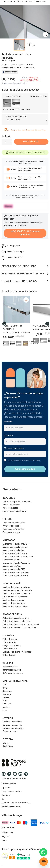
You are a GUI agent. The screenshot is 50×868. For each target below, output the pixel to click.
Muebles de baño (12, 584)
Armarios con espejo (12, 526)
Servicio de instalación (12, 807)
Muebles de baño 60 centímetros (17, 594)
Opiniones (6, 788)
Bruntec (6, 688)
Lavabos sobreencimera (13, 728)
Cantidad (6, 136)
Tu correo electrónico (14, 448)
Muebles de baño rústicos (14, 600)
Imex (5, 710)
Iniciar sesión (7, 833)
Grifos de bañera (10, 639)
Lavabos (8, 718)
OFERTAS (8, 739)
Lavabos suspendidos (12, 722)
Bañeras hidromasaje (12, 670)
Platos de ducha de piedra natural (17, 621)
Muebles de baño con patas (15, 607)
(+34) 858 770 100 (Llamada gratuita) (25, 233)
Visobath (7, 694)
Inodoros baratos (10, 508)
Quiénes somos (9, 784)
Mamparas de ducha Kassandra (16, 563)
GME (5, 685)
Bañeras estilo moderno (13, 673)
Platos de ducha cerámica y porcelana (19, 628)
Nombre (8, 422)
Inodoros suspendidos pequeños (17, 502)
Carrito (5, 840)
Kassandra (7, 691)
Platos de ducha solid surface (16, 618)
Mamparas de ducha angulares (16, 544)
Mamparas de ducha (12, 560)
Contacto (6, 795)
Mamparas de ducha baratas (15, 554)
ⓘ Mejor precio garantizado (14, 83)
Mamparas (9, 540)
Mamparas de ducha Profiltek (15, 576)
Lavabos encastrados (12, 725)
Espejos (7, 519)
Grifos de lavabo (10, 643)
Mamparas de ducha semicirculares (18, 557)
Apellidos (9, 436)
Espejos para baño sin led (14, 523)
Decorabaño (8, 1)
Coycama (7, 704)
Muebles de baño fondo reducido (17, 591)
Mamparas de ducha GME (14, 569)
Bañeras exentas (10, 667)
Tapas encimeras (10, 731)
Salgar (5, 701)
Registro (5, 837)
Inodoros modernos (11, 505)
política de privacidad (32, 460)
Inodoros (9, 498)
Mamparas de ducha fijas (14, 550)
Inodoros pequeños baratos (15, 511)
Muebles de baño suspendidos (16, 587)
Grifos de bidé (9, 655)
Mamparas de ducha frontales (16, 573)
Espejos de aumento (12, 532)
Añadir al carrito (31, 142)
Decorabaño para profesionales (16, 803)
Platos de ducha (13, 615)
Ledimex (6, 698)
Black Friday (8, 746)
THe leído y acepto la (24, 460)
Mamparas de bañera (12, 566)
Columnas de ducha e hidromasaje (18, 652)
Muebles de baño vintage (14, 603)
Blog (4, 799)
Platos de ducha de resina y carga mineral (21, 625)
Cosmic (6, 707)
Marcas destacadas (15, 681)
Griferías (8, 636)
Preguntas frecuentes (12, 791)
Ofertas (6, 743)
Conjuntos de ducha (12, 646)
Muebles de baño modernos (15, 597)
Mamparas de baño (24, 1)
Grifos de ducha (10, 649)
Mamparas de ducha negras (15, 547)
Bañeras (8, 663)
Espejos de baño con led (13, 529)
